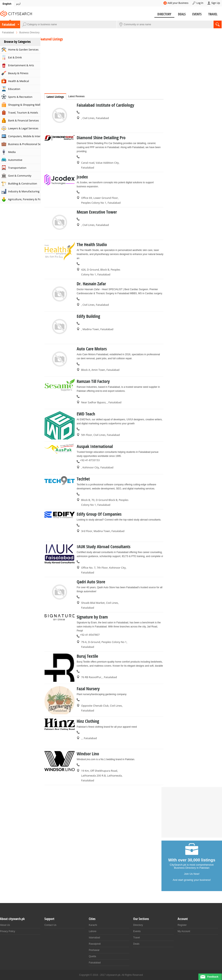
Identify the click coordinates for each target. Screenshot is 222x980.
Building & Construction (23, 183)
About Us (5, 925)
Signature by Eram (92, 617)
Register (182, 925)
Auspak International (95, 446)
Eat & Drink (15, 57)
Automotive (15, 160)
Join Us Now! (192, 874)
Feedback (213, 977)
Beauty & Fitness (18, 73)
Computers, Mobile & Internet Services (24, 136)
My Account (184, 931)
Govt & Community (20, 176)
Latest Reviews (76, 96)
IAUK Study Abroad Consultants (104, 547)
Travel (213, 14)
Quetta (92, 956)
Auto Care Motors (92, 349)
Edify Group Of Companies (99, 514)
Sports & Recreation (20, 97)
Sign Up (216, 3)
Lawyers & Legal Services (23, 128)
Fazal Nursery (88, 689)
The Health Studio (92, 244)
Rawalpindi (95, 944)
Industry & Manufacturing (24, 191)
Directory (164, 14)
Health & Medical (18, 81)
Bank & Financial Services (23, 120)
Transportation (17, 168)
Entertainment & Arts (21, 65)
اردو (18, 4)
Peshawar (94, 950)
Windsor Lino (88, 754)
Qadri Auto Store (91, 582)
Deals (182, 14)
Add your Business (178, 3)
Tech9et (83, 479)
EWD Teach (86, 414)
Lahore (93, 931)
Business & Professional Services (24, 144)
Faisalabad (9, 24)
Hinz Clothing (88, 721)
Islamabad (94, 938)
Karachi (93, 925)
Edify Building (88, 316)
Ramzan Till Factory (93, 381)
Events (197, 14)
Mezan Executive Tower (97, 212)
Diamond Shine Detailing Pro (101, 138)
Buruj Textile (87, 656)
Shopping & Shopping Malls (24, 105)
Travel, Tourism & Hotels (23, 113)
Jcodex (82, 177)
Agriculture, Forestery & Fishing (24, 199)
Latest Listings (55, 97)
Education (14, 89)
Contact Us (50, 925)
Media (12, 152)
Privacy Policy (8, 931)
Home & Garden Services (23, 50)
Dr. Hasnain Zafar (91, 284)
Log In (200, 3)
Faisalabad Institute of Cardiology (105, 105)
